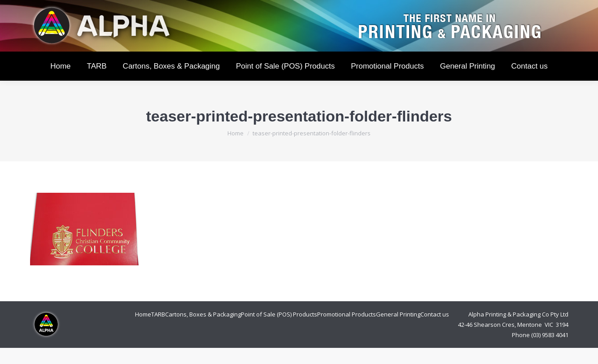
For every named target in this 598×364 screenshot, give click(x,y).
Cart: (536, 8)
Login (479, 8)
